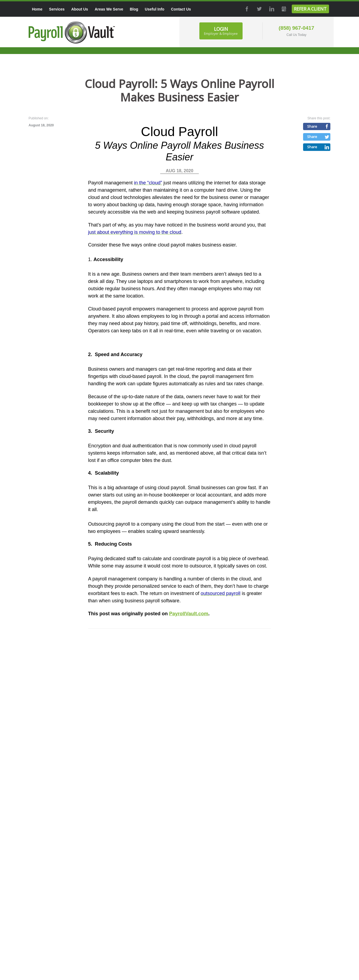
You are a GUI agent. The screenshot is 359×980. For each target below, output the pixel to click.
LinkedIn (271, 9)
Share (312, 126)
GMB (284, 9)
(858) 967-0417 (297, 28)
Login (221, 31)
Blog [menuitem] (134, 9)
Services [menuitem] (57, 9)
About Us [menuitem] (80, 9)
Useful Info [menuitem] (155, 9)
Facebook (246, 9)
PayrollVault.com (189, 614)
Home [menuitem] (37, 9)
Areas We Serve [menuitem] (109, 9)
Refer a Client (310, 9)
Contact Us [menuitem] (181, 9)
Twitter (259, 9)
